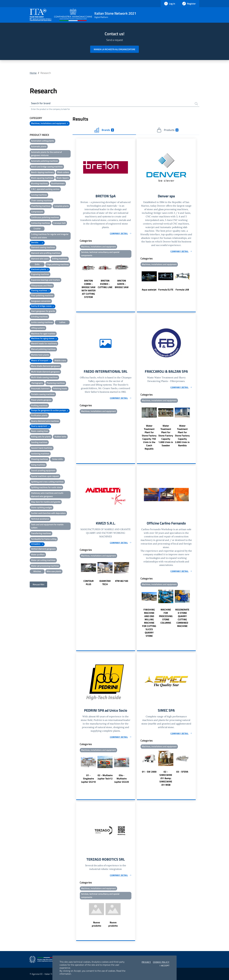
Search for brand (41, 103)
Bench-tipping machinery (42, 172)
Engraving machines (40, 274)
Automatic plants (39, 146)
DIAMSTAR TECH (105, 583)
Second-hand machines (42, 448)
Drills (37, 264)
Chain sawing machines (42, 200)
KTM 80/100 (122, 581)
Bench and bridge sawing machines (47, 166)
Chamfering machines (41, 206)
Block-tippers (63, 178)
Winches (37, 571)
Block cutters (63, 172)
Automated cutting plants (43, 141)
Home (33, 73)
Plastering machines (56, 383)
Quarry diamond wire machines (45, 421)
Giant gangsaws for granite (43, 311)
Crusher (37, 228)
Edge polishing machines (58, 264)
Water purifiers (38, 554)
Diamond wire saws (40, 259)
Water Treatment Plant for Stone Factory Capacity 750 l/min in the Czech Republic (149, 437)
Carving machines (39, 195)
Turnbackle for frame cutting (44, 539)
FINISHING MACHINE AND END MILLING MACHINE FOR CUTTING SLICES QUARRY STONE (149, 623)
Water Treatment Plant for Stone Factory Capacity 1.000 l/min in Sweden (166, 436)
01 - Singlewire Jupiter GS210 (88, 779)
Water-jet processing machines (45, 566)
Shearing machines (40, 459)
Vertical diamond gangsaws (43, 549)
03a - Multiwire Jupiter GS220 (122, 779)
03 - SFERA (182, 772)
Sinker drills (57, 459)
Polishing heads (60, 388)
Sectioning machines (40, 454)
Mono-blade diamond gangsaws (46, 366)
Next (134, 279)
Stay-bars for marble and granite (46, 502)
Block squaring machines (42, 178)
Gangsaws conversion (41, 301)
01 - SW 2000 (149, 772)
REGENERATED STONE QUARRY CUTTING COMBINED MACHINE (182, 618)
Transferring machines (41, 533)
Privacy (146, 962)
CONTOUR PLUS (89, 583)
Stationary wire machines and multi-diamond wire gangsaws (47, 495)
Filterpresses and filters (42, 285)
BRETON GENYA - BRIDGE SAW (122, 284)
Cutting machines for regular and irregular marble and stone (50, 236)
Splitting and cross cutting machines (47, 482)
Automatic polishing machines (44, 161)
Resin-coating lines (40, 431)
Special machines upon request (45, 476)
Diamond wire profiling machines (46, 253)
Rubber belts (60, 436)
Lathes (62, 322)
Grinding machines (39, 316)
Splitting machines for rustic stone (46, 487)
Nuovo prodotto (97, 924)
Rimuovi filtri (38, 584)
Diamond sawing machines (43, 247)
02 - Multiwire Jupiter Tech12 (105, 777)
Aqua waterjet (149, 290)
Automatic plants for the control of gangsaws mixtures (46, 154)
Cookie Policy (161, 962)
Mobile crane (60, 360)
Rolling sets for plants (41, 436)
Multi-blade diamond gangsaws (45, 372)
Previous (77, 279)
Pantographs (37, 383)
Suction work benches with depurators (48, 513)
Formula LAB (182, 290)
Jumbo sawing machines (42, 322)
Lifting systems (38, 328)
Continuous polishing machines (45, 217)
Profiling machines (39, 405)
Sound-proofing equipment (43, 470)
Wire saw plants (54, 571)
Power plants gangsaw (41, 400)
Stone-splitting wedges (42, 507)
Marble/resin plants (40, 355)
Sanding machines (39, 442)
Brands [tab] (104, 130)
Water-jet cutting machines (43, 560)
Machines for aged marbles (43, 334)
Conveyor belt (59, 223)
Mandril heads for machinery (44, 343)
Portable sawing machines (43, 394)
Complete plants (61, 206)
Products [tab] (168, 130)
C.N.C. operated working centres (45, 189)
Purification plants (39, 415)
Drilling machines (60, 259)
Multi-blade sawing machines (44, 377)
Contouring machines (41, 223)
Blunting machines (39, 183)
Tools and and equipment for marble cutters (47, 526)
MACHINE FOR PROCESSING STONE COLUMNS (166, 616)
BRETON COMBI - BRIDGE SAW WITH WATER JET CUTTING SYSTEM (89, 289)
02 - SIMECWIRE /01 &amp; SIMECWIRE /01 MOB (166, 778)
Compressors (37, 212)
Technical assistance (40, 519)
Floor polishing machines (42, 295)
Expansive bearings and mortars (46, 280)
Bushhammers (58, 183)
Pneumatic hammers (40, 388)
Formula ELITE (166, 290)
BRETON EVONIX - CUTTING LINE (105, 284)
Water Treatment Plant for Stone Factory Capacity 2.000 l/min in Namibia (182, 436)
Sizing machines (38, 465)
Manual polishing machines (43, 349)
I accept (165, 966)
